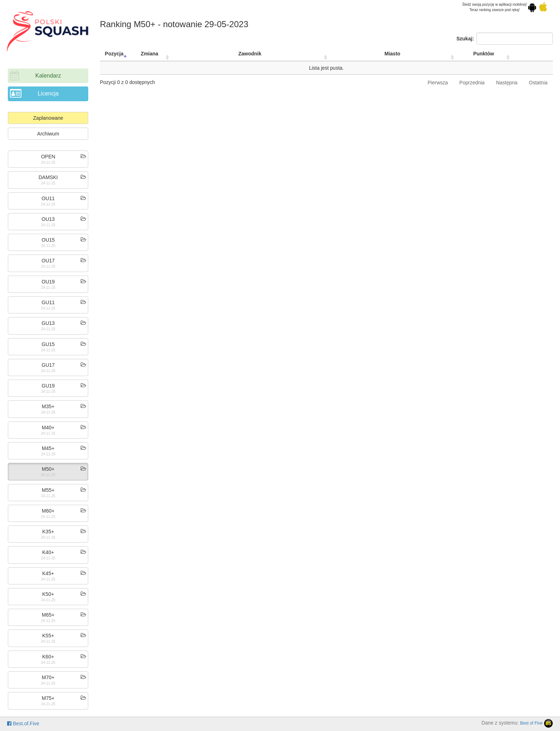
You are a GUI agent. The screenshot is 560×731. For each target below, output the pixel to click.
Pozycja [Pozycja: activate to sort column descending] (114, 54)
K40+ (48, 552)
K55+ (48, 636)
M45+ (48, 448)
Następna (507, 83)
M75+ (48, 698)
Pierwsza (438, 83)
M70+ (48, 677)
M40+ (48, 428)
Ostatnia (538, 83)
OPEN (48, 157)
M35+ (48, 406)
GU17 (48, 365)
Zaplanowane (48, 118)
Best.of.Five (23, 723)
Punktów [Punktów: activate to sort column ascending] (484, 54)
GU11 (48, 302)
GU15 (48, 344)
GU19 (48, 386)
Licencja (48, 93)
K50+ (48, 594)
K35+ (48, 532)
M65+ (48, 615)
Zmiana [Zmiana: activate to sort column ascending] (149, 54)
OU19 (48, 282)
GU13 (48, 323)
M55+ (48, 490)
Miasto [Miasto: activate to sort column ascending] (392, 54)
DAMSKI (48, 177)
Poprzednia (472, 83)
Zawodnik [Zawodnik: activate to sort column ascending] (250, 54)
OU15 (48, 240)
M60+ (48, 511)
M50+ (48, 469)
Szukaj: (505, 39)
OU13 (48, 219)
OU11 (48, 198)
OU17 (48, 261)
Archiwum (48, 134)
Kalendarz (48, 76)
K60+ (48, 657)
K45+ (48, 573)
